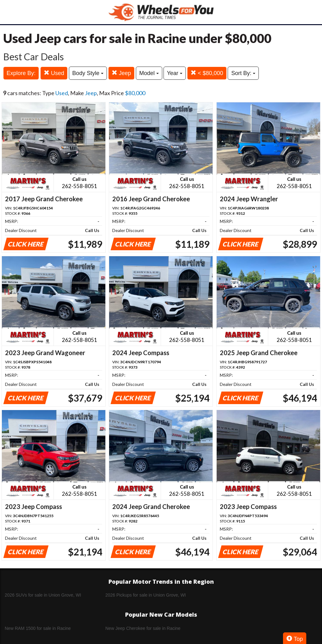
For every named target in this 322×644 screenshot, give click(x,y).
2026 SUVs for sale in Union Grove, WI (43, 595)
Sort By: (243, 73)
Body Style (88, 73)
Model (149, 73)
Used (54, 73)
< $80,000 (207, 73)
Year (175, 73)
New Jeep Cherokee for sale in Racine (143, 628)
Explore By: (21, 73)
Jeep (121, 73)
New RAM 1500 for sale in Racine (38, 628)
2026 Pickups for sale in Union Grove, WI (146, 595)
